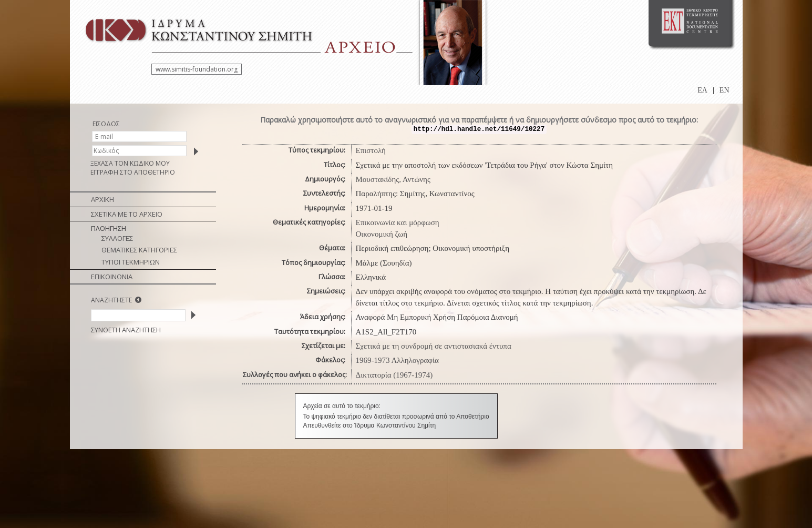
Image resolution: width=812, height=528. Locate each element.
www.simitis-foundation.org (197, 69)
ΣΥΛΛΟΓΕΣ (117, 238)
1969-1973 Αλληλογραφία (397, 360)
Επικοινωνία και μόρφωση (398, 222)
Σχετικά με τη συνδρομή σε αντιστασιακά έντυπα (434, 346)
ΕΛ (702, 90)
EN (724, 90)
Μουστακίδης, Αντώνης (393, 179)
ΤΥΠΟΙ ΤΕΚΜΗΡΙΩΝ (131, 262)
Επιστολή (371, 150)
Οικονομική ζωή (382, 234)
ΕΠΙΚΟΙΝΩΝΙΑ (112, 277)
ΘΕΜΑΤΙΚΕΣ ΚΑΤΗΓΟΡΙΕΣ (139, 250)
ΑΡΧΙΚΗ (102, 199)
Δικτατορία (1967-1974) (394, 375)
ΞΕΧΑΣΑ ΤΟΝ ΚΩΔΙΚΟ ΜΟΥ (130, 163)
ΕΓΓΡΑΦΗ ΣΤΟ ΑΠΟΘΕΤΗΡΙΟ (133, 172)
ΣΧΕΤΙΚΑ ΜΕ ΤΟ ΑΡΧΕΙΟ (127, 214)
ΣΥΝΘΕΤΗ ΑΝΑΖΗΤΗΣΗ (126, 330)
